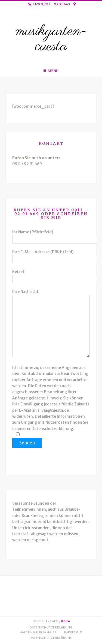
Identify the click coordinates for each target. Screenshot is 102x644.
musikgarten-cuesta (51, 39)
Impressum (73, 632)
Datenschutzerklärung (51, 628)
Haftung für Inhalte (38, 632)
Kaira (66, 621)
